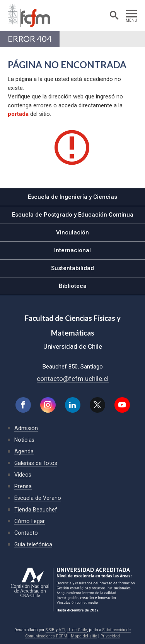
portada (18, 114)
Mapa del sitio (84, 636)
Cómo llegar (30, 521)
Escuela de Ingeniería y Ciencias (72, 197)
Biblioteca (73, 286)
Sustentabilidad (72, 268)
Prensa (23, 486)
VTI (62, 630)
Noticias (24, 440)
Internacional (72, 250)
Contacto (26, 533)
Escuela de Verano (38, 498)
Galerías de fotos (36, 463)
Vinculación (72, 232)
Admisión (26, 428)
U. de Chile (77, 630)
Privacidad (110, 636)
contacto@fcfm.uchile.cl (73, 379)
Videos (23, 475)
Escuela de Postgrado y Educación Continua (73, 215)
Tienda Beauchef (36, 510)
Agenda (24, 451)
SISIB (50, 630)
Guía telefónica (33, 544)
